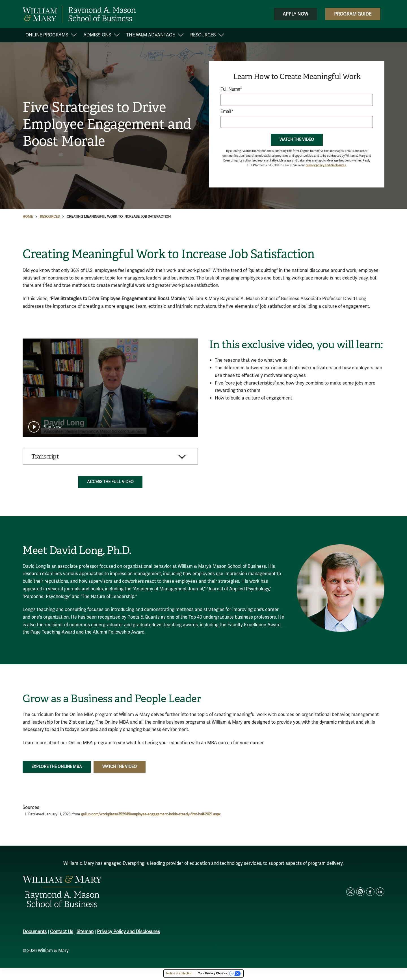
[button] (110, 457)
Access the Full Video (110, 483)
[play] (45, 427)
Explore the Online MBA (57, 768)
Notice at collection (179, 974)
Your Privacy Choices (213, 974)
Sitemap (85, 933)
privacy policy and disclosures (326, 165)
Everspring (134, 865)
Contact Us (62, 933)
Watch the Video (297, 140)
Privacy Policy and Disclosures (128, 933)
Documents (35, 933)
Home (28, 217)
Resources (50, 217)
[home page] (79, 14)
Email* (227, 112)
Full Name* (231, 89)
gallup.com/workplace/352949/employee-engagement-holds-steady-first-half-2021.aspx (151, 815)
